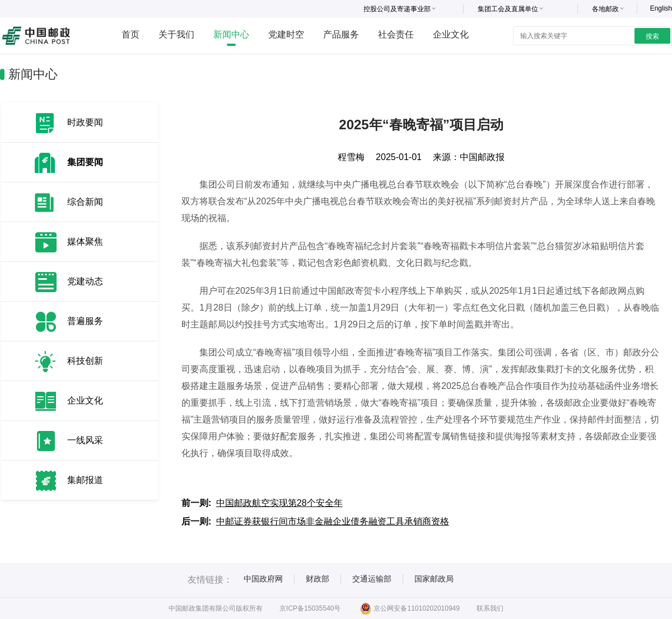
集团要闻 (85, 162)
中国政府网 (263, 579)
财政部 (318, 579)
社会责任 (396, 34)
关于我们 (176, 34)
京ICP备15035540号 (310, 608)
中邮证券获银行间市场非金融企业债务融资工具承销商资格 (333, 521)
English (661, 8)
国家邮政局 (434, 579)
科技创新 (85, 361)
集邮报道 (85, 480)
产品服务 (341, 34)
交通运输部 (372, 579)
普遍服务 (85, 321)
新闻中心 (231, 34)
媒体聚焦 (85, 241)
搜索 (652, 36)
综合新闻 (85, 202)
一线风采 (85, 440)
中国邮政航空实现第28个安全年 (279, 503)
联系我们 (490, 608)
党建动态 (85, 281)
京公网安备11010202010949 (410, 608)
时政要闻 (85, 122)
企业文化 (451, 34)
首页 (130, 34)
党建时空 (286, 34)
